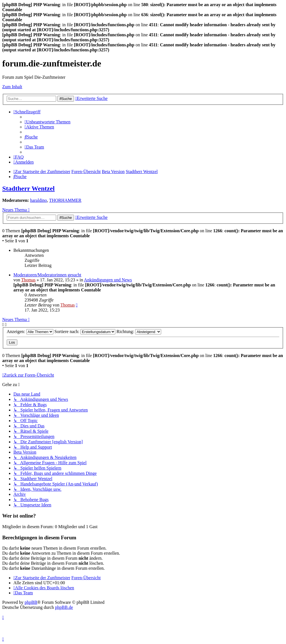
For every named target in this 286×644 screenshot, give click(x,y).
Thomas (28, 280)
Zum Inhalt (12, 87)
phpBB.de (64, 607)
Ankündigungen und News (108, 280)
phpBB (31, 602)
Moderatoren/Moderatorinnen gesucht (47, 275)
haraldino (39, 200)
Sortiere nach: (85, 331)
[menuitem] (47, 122)
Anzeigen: (30, 331)
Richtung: (139, 331)
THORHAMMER (65, 200)
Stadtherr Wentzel (28, 188)
